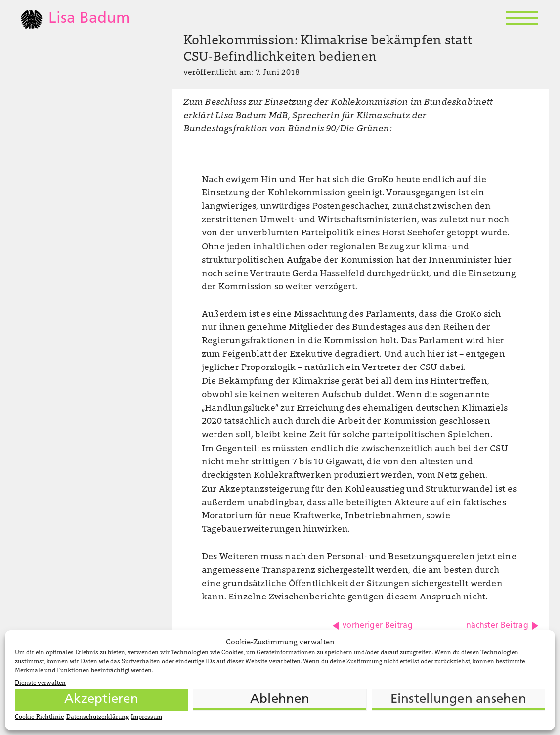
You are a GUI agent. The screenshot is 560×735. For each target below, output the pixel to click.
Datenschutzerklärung (97, 717)
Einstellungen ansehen (458, 700)
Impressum (147, 717)
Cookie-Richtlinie (39, 717)
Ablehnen (280, 700)
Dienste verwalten (40, 683)
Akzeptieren (101, 700)
